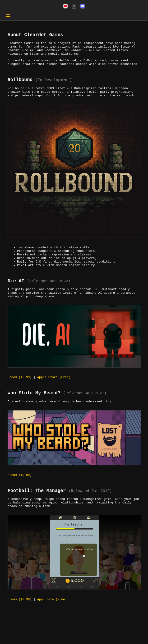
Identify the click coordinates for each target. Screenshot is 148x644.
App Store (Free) (52, 623)
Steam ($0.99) (20, 623)
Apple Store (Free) (54, 394)
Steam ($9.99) (20, 494)
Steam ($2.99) (20, 394)
